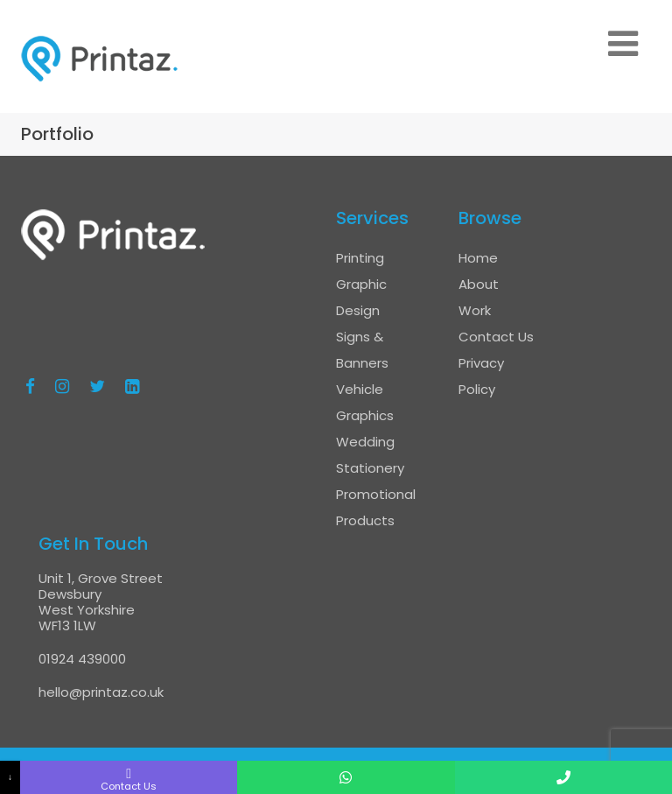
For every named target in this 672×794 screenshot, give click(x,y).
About (479, 284)
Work (475, 310)
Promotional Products (376, 507)
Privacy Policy (481, 376)
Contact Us (496, 337)
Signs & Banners (362, 350)
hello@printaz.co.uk (101, 692)
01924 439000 (82, 659)
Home (478, 258)
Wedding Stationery (370, 455)
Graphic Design (361, 297)
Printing (360, 258)
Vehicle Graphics (365, 402)
